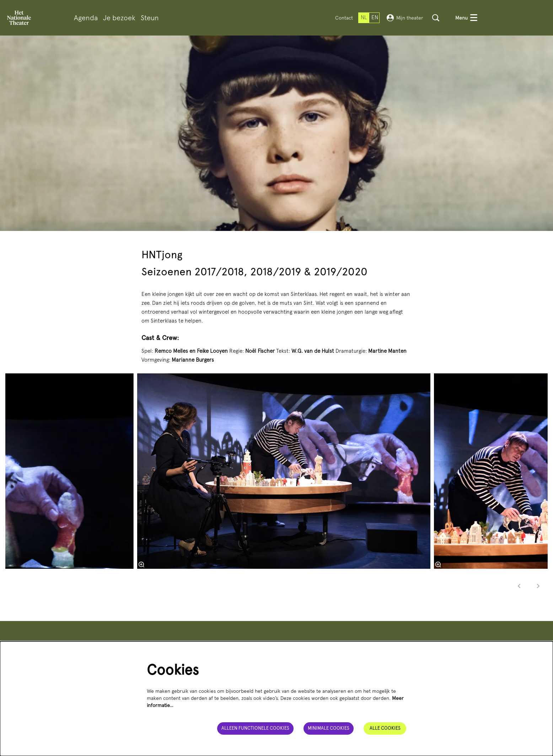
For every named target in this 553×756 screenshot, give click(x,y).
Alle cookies (385, 728)
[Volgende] (538, 586)
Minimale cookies (329, 728)
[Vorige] (519, 586)
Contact (344, 18)
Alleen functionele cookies (255, 728)
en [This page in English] (375, 17)
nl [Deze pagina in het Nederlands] (364, 17)
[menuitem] (86, 18)
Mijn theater (405, 18)
